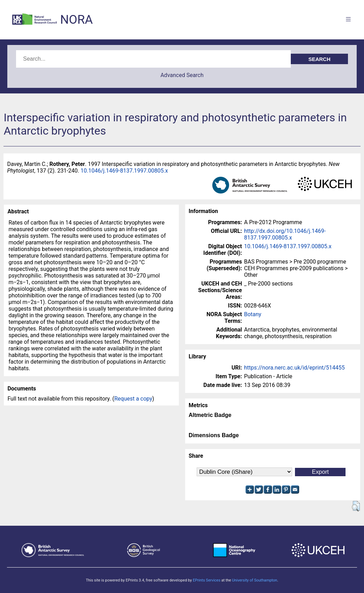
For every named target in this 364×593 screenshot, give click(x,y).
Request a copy (133, 399)
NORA (77, 20)
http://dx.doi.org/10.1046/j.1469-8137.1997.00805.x (285, 234)
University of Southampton (255, 580)
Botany (253, 314)
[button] (356, 506)
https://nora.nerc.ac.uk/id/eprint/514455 (294, 368)
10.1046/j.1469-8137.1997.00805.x (124, 171)
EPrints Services (207, 580)
